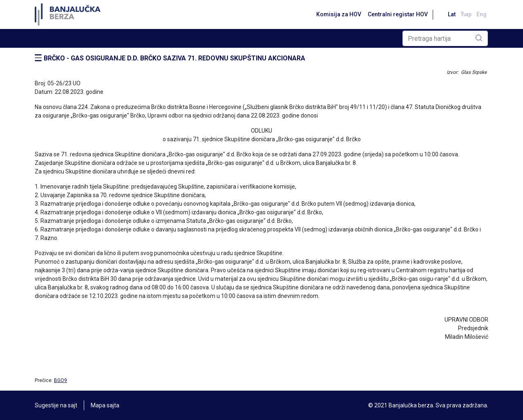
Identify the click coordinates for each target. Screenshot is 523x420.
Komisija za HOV (339, 14)
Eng (482, 14)
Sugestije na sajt (56, 405)
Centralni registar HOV (398, 14)
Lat (452, 14)
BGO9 (60, 380)
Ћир (466, 14)
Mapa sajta (105, 405)
